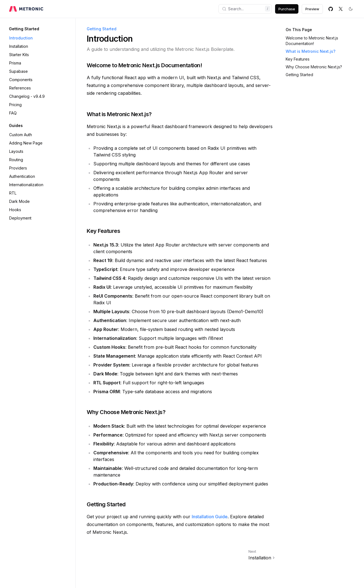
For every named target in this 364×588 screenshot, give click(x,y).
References (20, 88)
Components (21, 80)
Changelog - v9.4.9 (27, 96)
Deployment (20, 218)
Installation (19, 46)
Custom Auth (21, 135)
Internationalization (26, 185)
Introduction (21, 38)
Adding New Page (26, 143)
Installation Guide (210, 517)
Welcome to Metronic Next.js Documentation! (312, 41)
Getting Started (299, 75)
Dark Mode (19, 201)
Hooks (15, 210)
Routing (16, 160)
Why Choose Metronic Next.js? (314, 67)
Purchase (287, 9)
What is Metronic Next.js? (311, 51)
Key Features (298, 59)
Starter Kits (19, 55)
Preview (312, 9)
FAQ (13, 113)
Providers (18, 168)
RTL (13, 193)
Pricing (15, 105)
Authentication (22, 176)
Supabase (18, 71)
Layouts (16, 151)
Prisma (15, 63)
